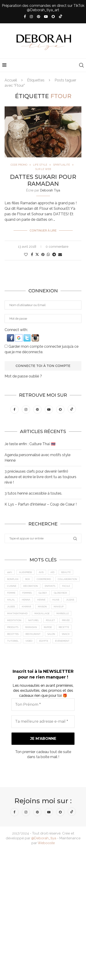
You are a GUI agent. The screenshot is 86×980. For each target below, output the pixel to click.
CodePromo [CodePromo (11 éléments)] (44, 579)
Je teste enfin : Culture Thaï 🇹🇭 (30, 444)
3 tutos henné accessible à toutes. (33, 493)
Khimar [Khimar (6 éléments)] (26, 607)
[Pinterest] (39, 17)
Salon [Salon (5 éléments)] (51, 634)
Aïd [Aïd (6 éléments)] (52, 572)
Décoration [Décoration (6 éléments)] (31, 586)
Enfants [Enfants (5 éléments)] (50, 586)
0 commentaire (57, 247)
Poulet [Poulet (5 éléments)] (50, 620)
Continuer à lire (43, 230)
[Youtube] (46, 17)
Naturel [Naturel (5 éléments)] (34, 620)
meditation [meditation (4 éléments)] (14, 620)
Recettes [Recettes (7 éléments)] (13, 634)
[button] (11, 336)
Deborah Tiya (50, 190)
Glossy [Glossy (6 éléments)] (43, 593)
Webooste (46, 843)
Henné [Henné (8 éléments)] (41, 600)
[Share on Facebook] (32, 254)
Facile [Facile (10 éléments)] (66, 586)
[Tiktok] (61, 17)
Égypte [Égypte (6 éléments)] (44, 641)
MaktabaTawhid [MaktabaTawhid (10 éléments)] (17, 613)
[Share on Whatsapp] (48, 254)
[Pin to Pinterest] (43, 254)
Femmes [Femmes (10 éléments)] (27, 593)
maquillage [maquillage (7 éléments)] (42, 613)
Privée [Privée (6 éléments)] (66, 620)
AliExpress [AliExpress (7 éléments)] (25, 572)
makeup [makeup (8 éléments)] (59, 607)
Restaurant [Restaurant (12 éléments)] (33, 634)
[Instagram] (31, 17)
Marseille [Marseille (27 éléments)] (63, 613)
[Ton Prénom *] (43, 705)
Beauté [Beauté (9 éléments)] (66, 572)
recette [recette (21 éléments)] (64, 627)
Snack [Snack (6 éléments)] (66, 634)
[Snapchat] (53, 17)
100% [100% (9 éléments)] (10, 572)
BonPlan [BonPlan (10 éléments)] (13, 579)
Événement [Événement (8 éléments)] (62, 641)
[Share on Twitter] (37, 254)
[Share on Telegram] (54, 254)
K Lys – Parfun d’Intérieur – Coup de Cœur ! (41, 504)
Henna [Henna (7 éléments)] (26, 600)
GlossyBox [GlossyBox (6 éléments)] (60, 593)
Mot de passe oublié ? (23, 376)
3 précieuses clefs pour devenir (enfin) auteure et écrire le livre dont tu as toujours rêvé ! (40, 477)
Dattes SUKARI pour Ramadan (43, 180)
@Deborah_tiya (44, 838)
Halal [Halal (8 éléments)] (11, 600)
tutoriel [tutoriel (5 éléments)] (13, 641)
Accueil (11, 80)
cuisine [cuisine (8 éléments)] (12, 586)
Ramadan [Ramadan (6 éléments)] (31, 627)
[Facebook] (25, 17)
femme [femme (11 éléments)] (11, 593)
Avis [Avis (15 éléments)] (41, 572)
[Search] (81, 65)
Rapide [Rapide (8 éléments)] (48, 627)
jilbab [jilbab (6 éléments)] (70, 600)
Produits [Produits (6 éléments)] (13, 627)
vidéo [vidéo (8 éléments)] (29, 641)
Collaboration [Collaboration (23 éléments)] (67, 579)
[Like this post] (26, 254)
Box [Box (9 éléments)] (28, 579)
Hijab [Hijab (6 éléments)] (56, 600)
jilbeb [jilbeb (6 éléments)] (11, 607)
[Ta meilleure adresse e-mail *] (43, 722)
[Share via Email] (60, 254)
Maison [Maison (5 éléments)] (42, 607)
